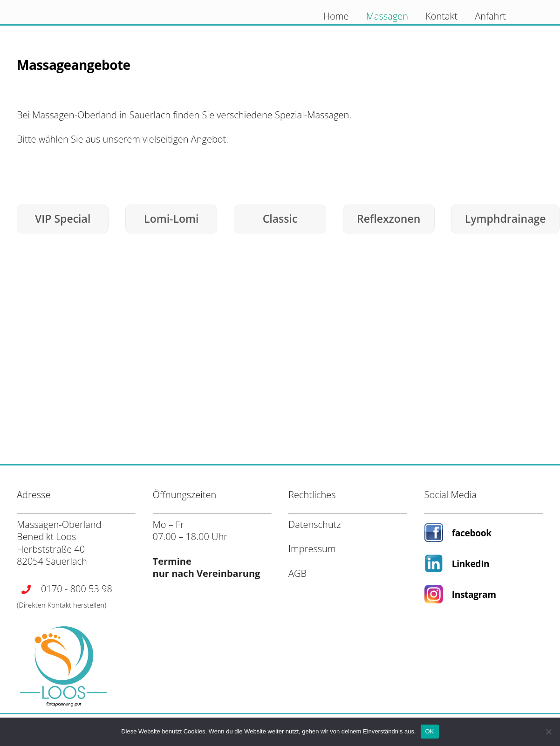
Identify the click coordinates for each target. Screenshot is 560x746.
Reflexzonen (389, 219)
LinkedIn (471, 564)
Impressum (312, 549)
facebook (472, 533)
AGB (297, 573)
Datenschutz (315, 524)
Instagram (474, 594)
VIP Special (63, 219)
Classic (280, 219)
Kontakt (441, 16)
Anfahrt (490, 16)
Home (336, 16)
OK (430, 731)
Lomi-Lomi (171, 219)
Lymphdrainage (505, 219)
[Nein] (548, 732)
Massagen (387, 16)
